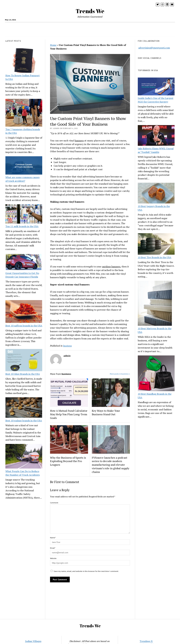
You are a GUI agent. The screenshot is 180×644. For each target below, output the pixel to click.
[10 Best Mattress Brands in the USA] (155, 304)
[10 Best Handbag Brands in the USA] (156, 374)
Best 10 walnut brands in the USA (24, 421)
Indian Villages (33, 641)
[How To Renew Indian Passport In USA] (24, 61)
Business (88, 26)
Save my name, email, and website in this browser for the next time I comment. (86, 571)
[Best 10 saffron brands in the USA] (24, 312)
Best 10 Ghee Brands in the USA (23, 374)
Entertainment (151, 26)
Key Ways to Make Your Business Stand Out (106, 412)
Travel (69, 26)
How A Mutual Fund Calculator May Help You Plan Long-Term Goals (69, 414)
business (67, 346)
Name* (53, 538)
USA (78, 26)
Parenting (49, 26)
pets (130, 26)
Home (99, 26)
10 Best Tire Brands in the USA (155, 257)
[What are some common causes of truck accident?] (24, 166)
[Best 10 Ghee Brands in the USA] (24, 361)
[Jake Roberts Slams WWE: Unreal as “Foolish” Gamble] (156, 136)
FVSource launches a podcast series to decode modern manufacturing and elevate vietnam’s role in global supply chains (111, 465)
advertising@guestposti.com (154, 48)
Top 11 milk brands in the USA (22, 226)
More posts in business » (120, 374)
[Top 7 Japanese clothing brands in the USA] (24, 113)
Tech (60, 26)
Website (53, 558)
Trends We (90, 11)
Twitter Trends (82, 33)
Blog (138, 26)
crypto (37, 26)
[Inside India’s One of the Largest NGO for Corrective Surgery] (156, 87)
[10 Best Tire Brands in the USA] (156, 244)
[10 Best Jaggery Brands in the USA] (156, 193)
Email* (53, 548)
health (25, 26)
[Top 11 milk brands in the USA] (24, 214)
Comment (54, 503)
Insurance (110, 26)
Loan (121, 26)
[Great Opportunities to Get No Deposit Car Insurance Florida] (24, 262)
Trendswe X (146, 641)
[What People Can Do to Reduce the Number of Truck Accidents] (24, 457)
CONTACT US (100, 33)
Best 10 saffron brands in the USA (24, 326)
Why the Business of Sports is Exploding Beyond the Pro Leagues (68, 461)
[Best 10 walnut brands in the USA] (24, 408)
